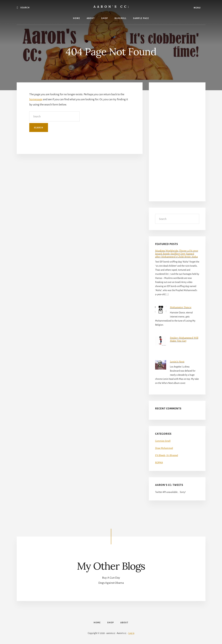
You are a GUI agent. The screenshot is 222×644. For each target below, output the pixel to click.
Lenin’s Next (177, 362)
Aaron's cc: (112, 7)
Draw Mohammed (164, 448)
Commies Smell (163, 441)
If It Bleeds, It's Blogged (167, 455)
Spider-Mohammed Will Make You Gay (184, 339)
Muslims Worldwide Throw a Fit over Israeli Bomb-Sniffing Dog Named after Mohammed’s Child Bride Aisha (177, 254)
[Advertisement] (177, 144)
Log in (131, 633)
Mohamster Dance (181, 307)
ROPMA (159, 463)
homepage (36, 99)
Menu (197, 8)
